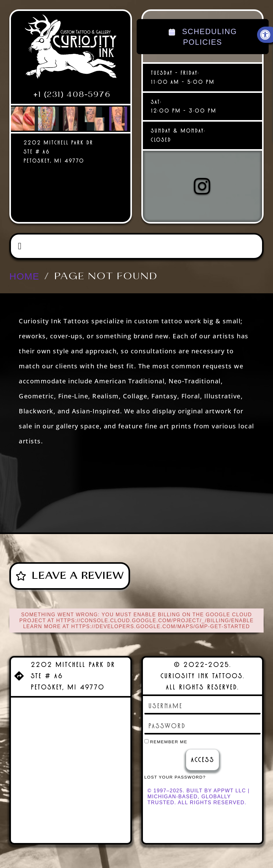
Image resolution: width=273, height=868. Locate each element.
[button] (20, 246)
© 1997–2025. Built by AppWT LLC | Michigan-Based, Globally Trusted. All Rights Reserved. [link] (199, 797)
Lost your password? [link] (175, 777)
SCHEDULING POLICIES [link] (202, 36)
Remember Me (166, 742)
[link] (71, 49)
